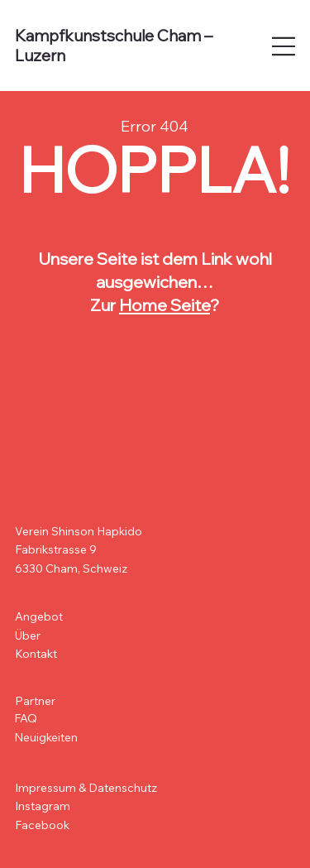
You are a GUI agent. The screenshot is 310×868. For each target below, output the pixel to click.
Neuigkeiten (46, 737)
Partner (35, 701)
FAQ (26, 718)
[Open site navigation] (284, 46)
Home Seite (165, 305)
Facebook (42, 825)
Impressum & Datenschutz (86, 788)
